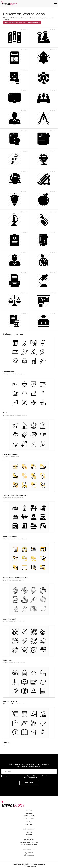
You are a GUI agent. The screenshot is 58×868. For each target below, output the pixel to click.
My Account (29, 813)
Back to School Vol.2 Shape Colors (16, 495)
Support (29, 835)
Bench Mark (8, 621)
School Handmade (10, 619)
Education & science (40, 18)
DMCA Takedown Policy (29, 845)
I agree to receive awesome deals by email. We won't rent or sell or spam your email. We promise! (30, 777)
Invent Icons (8, 704)
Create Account (29, 816)
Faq (29, 837)
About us (29, 832)
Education (7, 743)
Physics (6, 413)
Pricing (29, 822)
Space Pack (7, 660)
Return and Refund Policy (29, 842)
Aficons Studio (9, 374)
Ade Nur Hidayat (10, 415)
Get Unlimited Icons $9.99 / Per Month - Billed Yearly (22, 22)
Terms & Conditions (29, 866)
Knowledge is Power (10, 537)
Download (24, 29)
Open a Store (29, 824)
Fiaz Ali (7, 745)
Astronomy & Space (10, 454)
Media (7, 456)
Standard (6, 20)
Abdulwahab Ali (26, 18)
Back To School (9, 372)
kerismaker (8, 498)
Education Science (10, 701)
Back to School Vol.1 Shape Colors (15, 578)
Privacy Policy (29, 840)
